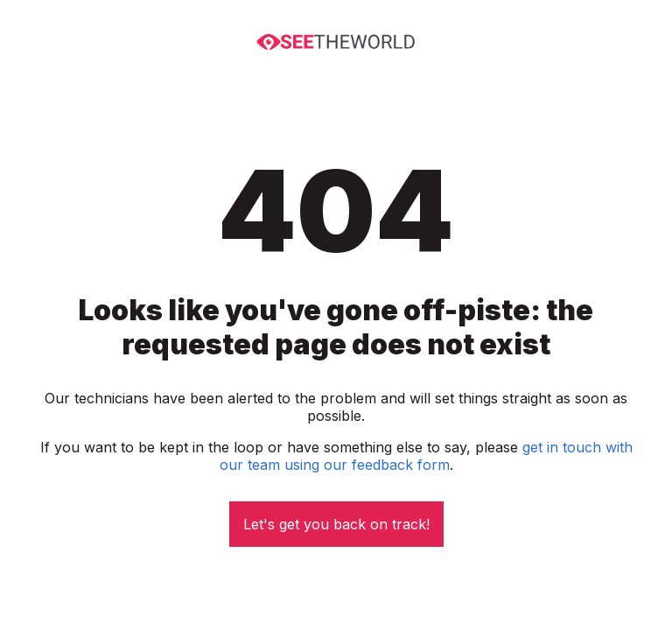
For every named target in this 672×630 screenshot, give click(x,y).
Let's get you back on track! (336, 524)
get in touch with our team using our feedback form (426, 456)
